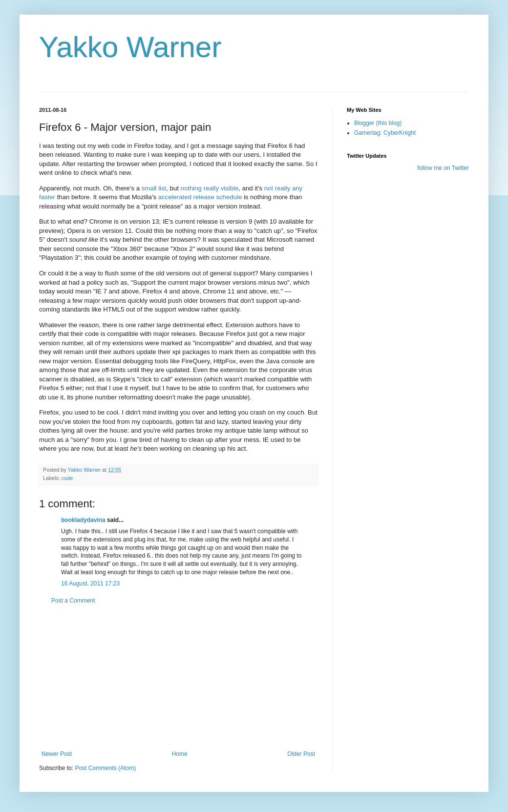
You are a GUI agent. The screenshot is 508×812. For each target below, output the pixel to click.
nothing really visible (210, 188)
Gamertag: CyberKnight (385, 133)
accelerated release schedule (200, 197)
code (67, 478)
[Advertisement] (178, 677)
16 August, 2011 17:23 (90, 583)
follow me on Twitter (443, 168)
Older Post (301, 754)
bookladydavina (83, 520)
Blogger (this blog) (378, 123)
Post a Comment (73, 601)
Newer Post (57, 754)
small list (154, 188)
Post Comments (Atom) (105, 768)
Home (180, 754)
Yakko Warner (130, 47)
